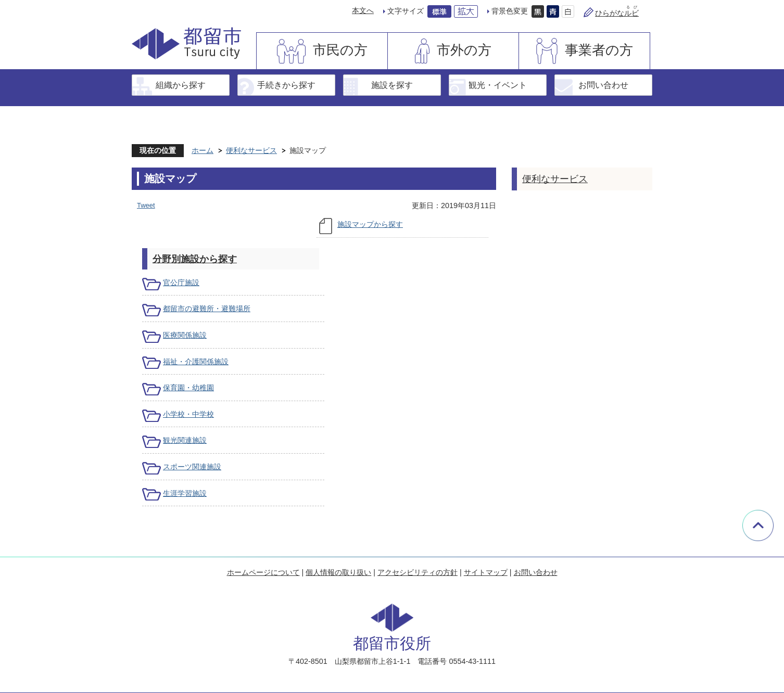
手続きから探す (286, 85)
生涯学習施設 (185, 493)
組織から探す (181, 85)
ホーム (203, 150)
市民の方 (340, 50)
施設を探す (392, 85)
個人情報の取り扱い (338, 572)
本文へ (363, 10)
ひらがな (617, 13)
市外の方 (464, 50)
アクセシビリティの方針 (418, 572)
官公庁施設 (181, 283)
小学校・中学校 (188, 414)
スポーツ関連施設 (192, 467)
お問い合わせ (603, 85)
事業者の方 (599, 50)
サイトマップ (486, 572)
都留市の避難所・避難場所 (207, 309)
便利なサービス (251, 150)
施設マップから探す (370, 224)
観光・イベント (498, 85)
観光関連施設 (185, 440)
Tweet (146, 205)
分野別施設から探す (195, 259)
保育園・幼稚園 (188, 388)
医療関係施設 (185, 335)
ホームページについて (263, 572)
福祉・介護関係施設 (196, 362)
